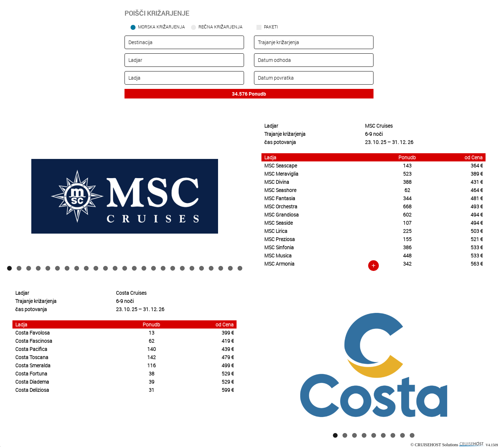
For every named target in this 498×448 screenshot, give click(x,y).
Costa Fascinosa (34, 341)
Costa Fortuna (31, 374)
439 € (228, 349)
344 (407, 198)
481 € (477, 198)
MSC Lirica (276, 231)
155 (407, 239)
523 (407, 174)
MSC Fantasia (280, 198)
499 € (228, 365)
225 (407, 231)
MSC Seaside (279, 223)
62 (407, 190)
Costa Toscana (32, 357)
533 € (477, 247)
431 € (477, 182)
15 (144, 268)
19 (182, 268)
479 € (228, 357)
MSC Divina (277, 182)
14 (134, 268)
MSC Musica (278, 255)
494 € (477, 215)
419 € (228, 341)
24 (230, 268)
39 (152, 382)
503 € (477, 231)
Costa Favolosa (33, 333)
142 (152, 357)
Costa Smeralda (33, 365)
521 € (477, 239)
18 (173, 268)
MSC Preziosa (280, 239)
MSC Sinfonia (279, 247)
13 (125, 268)
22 (211, 268)
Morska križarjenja (161, 27)
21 (202, 268)
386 (407, 247)
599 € (228, 390)
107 (407, 223)
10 (96, 268)
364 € (477, 166)
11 (105, 268)
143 (407, 166)
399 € (228, 333)
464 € (477, 190)
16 (153, 268)
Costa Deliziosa (32, 390)
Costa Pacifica (31, 349)
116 (152, 365)
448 (407, 255)
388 (407, 182)
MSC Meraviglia (281, 174)
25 (240, 268)
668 (407, 206)
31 (152, 390)
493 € (477, 206)
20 (192, 268)
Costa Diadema (32, 382)
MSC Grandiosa (282, 215)
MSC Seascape (281, 166)
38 (152, 374)
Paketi (271, 27)
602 (407, 215)
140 (152, 349)
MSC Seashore (280, 190)
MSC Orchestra (281, 206)
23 (221, 268)
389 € (477, 174)
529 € (228, 374)
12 (115, 268)
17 (163, 268)
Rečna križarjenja (221, 27)
